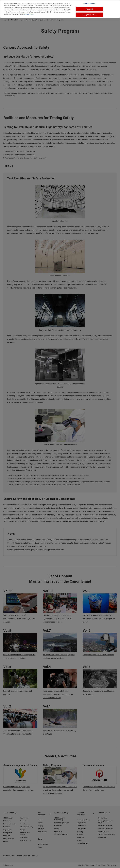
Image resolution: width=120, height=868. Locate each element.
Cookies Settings (89, 3)
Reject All (89, 8)
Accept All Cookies (89, 14)
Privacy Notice (29, 13)
